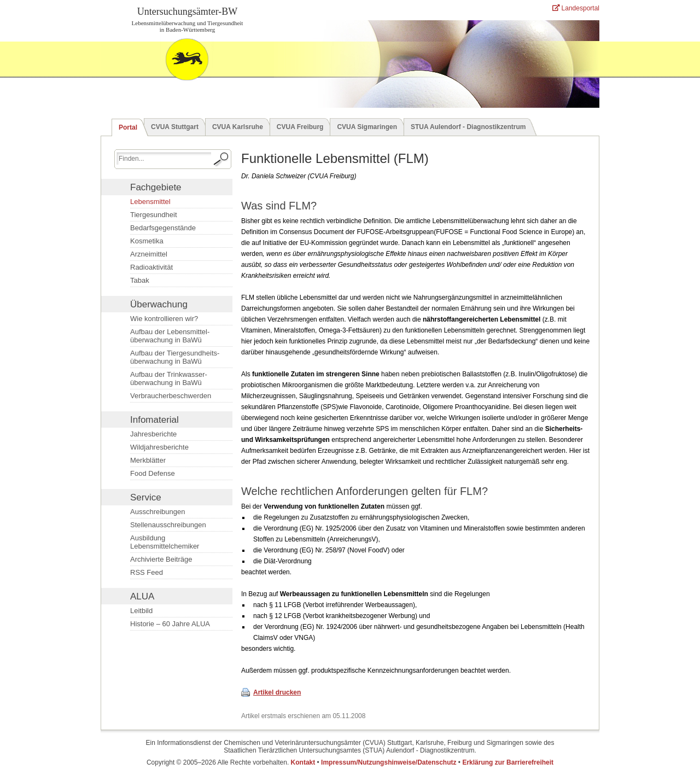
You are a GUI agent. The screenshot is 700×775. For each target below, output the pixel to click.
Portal (128, 127)
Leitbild (141, 611)
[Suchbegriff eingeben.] (164, 158)
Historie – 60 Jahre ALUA (170, 624)
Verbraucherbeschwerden (171, 396)
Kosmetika (147, 241)
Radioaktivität (151, 267)
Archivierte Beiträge (161, 559)
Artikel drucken (277, 692)
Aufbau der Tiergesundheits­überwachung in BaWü (175, 357)
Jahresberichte (153, 434)
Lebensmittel (150, 202)
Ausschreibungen (157, 512)
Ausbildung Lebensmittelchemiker (165, 542)
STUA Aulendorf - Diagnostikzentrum (468, 127)
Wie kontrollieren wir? (164, 319)
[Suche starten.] (221, 159)
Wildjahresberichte (159, 447)
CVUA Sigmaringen (367, 127)
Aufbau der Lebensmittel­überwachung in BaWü (170, 336)
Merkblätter (148, 460)
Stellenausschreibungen (168, 525)
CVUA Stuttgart (175, 127)
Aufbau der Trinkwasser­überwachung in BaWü (169, 378)
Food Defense (153, 473)
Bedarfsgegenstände (163, 228)
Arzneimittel (149, 254)
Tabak (140, 280)
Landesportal (576, 8)
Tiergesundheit (154, 215)
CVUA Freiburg (300, 127)
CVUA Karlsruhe (238, 127)
